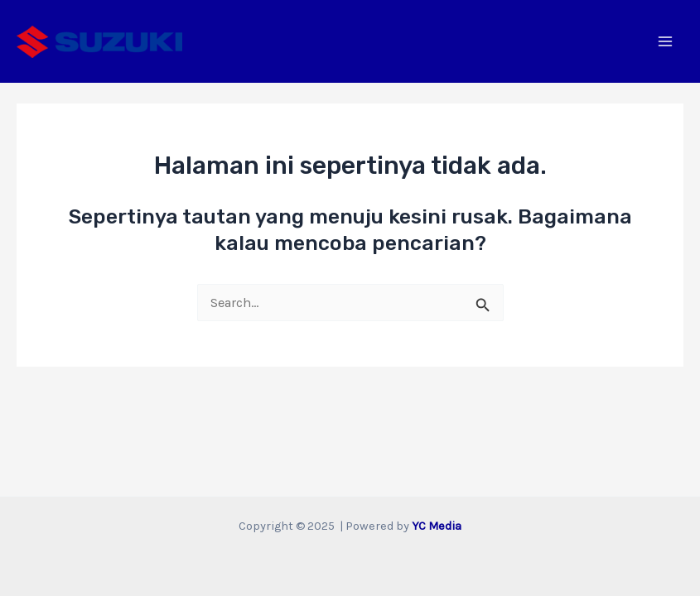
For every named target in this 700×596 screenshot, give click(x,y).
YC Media (437, 526)
